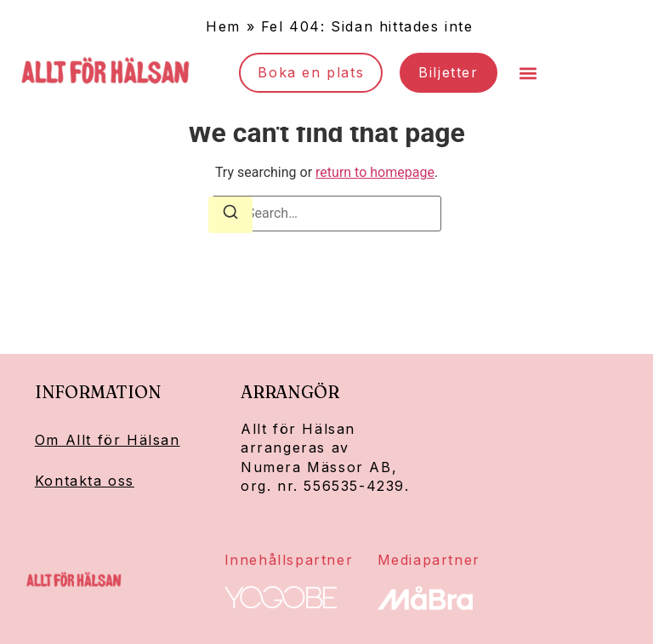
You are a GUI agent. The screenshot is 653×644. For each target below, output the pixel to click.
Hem (223, 26)
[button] (528, 73)
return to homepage (375, 172)
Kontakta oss (85, 481)
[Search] (230, 215)
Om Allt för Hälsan (108, 440)
